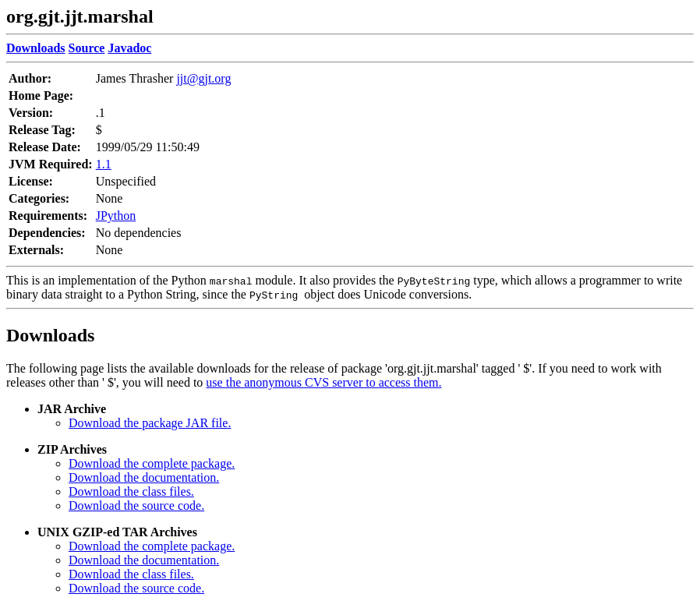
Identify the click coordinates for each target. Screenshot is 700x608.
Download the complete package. (152, 463)
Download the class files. (131, 491)
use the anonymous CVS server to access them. (323, 382)
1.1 (104, 164)
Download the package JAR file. (150, 423)
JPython (116, 216)
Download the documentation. (144, 477)
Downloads (50, 335)
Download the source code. (136, 505)
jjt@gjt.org (203, 78)
